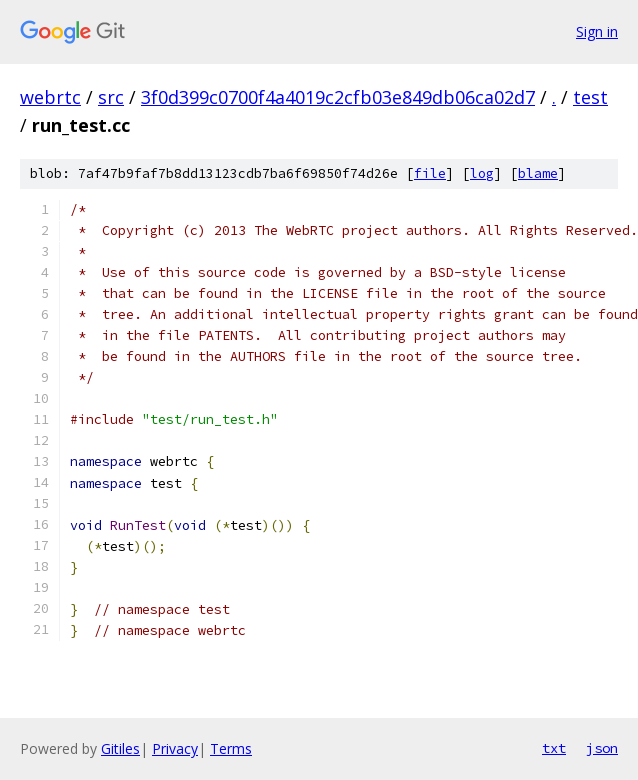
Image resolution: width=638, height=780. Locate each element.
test (590, 97)
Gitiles (120, 748)
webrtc (50, 97)
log (482, 173)
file (430, 173)
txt (554, 748)
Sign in (597, 31)
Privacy (175, 748)
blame (538, 173)
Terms (231, 748)
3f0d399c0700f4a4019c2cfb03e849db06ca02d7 (338, 97)
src (111, 97)
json (602, 748)
